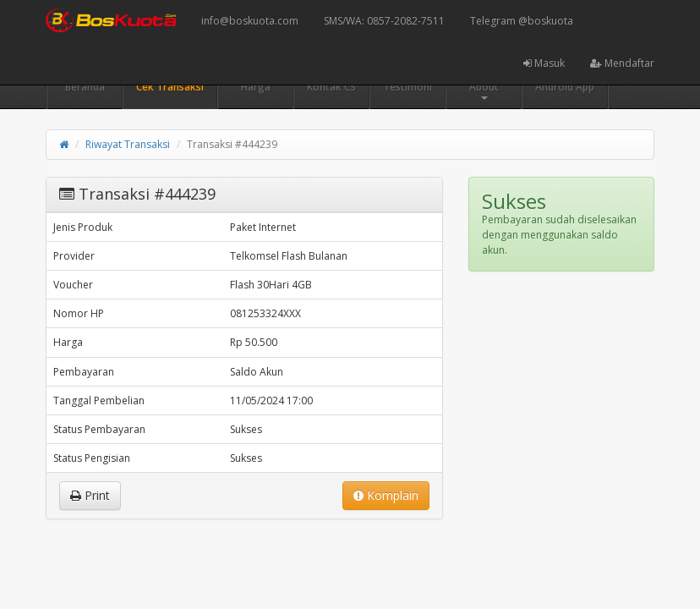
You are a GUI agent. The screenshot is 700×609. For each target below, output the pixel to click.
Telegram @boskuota (522, 21)
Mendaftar (622, 63)
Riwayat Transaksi (128, 144)
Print (90, 495)
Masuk (544, 63)
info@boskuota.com (250, 21)
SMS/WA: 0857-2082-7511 (384, 21)
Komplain (386, 495)
